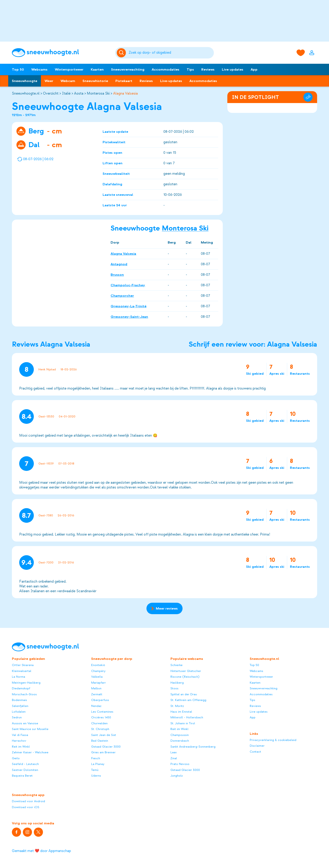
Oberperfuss (100, 700)
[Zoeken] (170, 53)
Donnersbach (180, 741)
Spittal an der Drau (184, 694)
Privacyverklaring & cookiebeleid (273, 740)
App (254, 69)
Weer (49, 81)
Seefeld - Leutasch (25, 764)
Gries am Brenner (103, 752)
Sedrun (17, 717)
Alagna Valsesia (125, 93)
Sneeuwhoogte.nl (26, 93)
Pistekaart (124, 81)
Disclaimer (257, 746)
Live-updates (171, 81)
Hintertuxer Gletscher (186, 671)
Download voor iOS (26, 807)
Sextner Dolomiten (25, 770)
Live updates (233, 69)
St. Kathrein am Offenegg (188, 700)
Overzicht (51, 93)
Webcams (39, 69)
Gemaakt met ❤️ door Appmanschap (41, 851)
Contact (255, 752)
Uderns (96, 776)
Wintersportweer (69, 69)
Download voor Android (28, 801)
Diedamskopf (21, 688)
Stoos (174, 688)
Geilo (16, 758)
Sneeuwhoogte (25, 81)
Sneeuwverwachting (128, 69)
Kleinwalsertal (22, 671)
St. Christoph (100, 729)
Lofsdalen (19, 712)
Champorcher (122, 295)
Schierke (176, 665)
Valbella (97, 677)
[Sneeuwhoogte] (61, 53)
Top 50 (18, 69)
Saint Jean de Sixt (104, 735)
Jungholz (177, 776)
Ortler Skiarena (23, 665)
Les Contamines (102, 712)
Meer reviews (164, 608)
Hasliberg (177, 683)
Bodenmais (19, 700)
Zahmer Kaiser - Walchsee (30, 752)
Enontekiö (98, 665)
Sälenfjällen (20, 706)
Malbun (96, 688)
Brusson (117, 274)
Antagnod (119, 264)
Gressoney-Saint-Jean (129, 316)
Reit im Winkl (21, 747)
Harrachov (19, 741)
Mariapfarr (98, 683)
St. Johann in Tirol (183, 723)
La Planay (98, 764)
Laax (174, 752)
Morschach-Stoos (24, 694)
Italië (66, 93)
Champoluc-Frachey (128, 285)
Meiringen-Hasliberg (26, 683)
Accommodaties (166, 69)
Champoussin (180, 735)
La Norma (19, 677)
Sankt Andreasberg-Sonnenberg (193, 747)
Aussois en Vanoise (25, 723)
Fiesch (96, 758)
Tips (190, 69)
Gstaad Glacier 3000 (106, 747)
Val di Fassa (20, 735)
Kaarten (97, 69)
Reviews (208, 69)
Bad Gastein (100, 741)
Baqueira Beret (22, 776)
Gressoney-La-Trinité (129, 306)
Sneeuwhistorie (95, 81)
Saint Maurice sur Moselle (30, 729)
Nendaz (96, 706)
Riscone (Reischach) (185, 677)
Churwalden (99, 723)
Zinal (174, 758)
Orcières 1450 (101, 717)
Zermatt (97, 694)
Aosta (79, 93)
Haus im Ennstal (181, 712)
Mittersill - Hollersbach (187, 717)
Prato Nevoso (180, 764)
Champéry (98, 671)
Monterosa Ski (98, 93)
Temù (95, 770)
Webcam (68, 81)
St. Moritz (177, 706)
